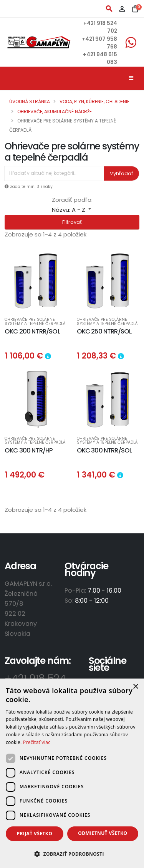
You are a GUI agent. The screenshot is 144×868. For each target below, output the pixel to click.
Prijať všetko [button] (35, 834)
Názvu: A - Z (72, 210)
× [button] (135, 687)
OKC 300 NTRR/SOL (104, 450)
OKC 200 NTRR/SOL (32, 331)
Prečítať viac (37, 742)
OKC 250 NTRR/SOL (104, 331)
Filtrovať (72, 222)
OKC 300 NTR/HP (29, 450)
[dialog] (72, 773)
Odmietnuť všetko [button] (103, 833)
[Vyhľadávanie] (54, 173)
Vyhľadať (122, 173)
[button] (72, 854)
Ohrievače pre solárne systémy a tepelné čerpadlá (35, 322)
